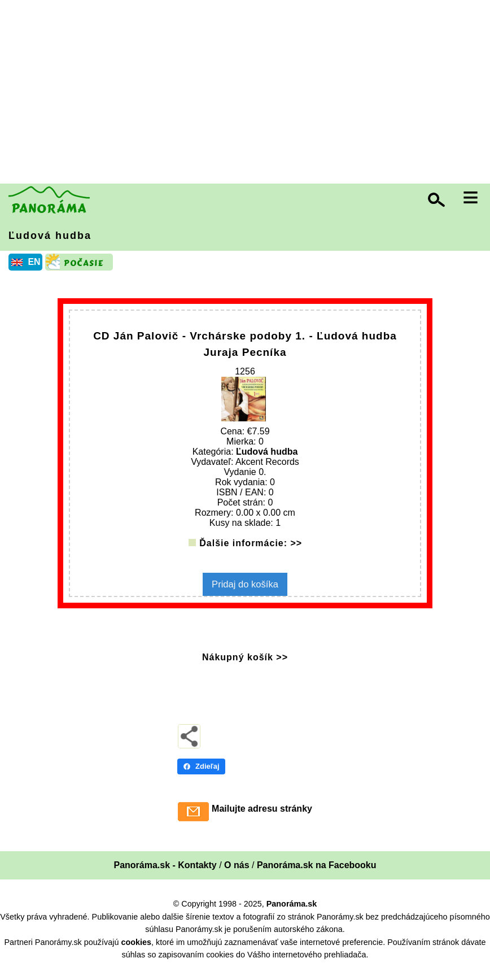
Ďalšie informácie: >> (251, 554)
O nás (237, 875)
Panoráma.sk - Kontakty (165, 875)
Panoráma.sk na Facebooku (317, 875)
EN (34, 262)
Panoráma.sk (292, 914)
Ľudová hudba (50, 236)
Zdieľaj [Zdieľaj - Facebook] (201, 776)
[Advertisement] (248, 93)
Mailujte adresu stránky (262, 819)
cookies (136, 952)
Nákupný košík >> (245, 667)
